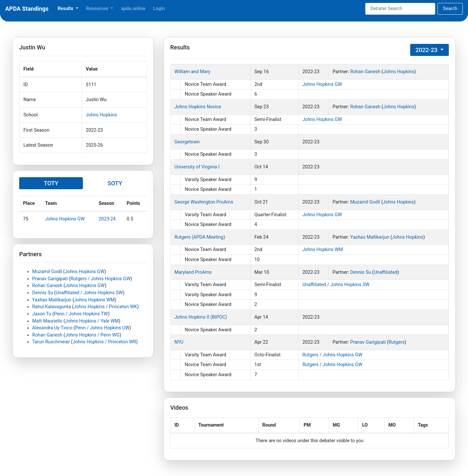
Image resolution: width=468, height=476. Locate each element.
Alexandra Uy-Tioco (52, 328)
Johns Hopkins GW (65, 219)
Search (450, 9)
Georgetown (187, 142)
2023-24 (107, 219)
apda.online (133, 9)
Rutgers (396, 342)
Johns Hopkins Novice (198, 107)
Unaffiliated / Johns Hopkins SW (89, 293)
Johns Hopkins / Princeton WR (104, 342)
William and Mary (192, 72)
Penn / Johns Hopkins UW (102, 328)
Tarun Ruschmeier (51, 342)
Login (159, 9)
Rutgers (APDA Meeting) (200, 237)
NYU (179, 342)
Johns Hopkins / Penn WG (92, 335)
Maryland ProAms (193, 272)
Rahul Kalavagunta (52, 307)
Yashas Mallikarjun (52, 300)
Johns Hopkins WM (94, 300)
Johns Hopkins (101, 115)
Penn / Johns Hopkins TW (81, 314)
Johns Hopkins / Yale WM (92, 321)
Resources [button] (98, 9)
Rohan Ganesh (47, 286)
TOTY (51, 183)
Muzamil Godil (47, 272)
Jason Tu (42, 314)
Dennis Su (43, 293)
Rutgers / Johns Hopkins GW (101, 279)
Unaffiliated (386, 272)
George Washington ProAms (204, 202)
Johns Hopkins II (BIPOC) (201, 317)
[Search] (400, 9)
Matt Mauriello (47, 321)
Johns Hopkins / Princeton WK (105, 307)
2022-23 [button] (427, 50)
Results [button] (66, 9)
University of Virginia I (197, 167)
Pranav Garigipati (50, 279)
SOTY (115, 183)
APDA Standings (27, 9)
